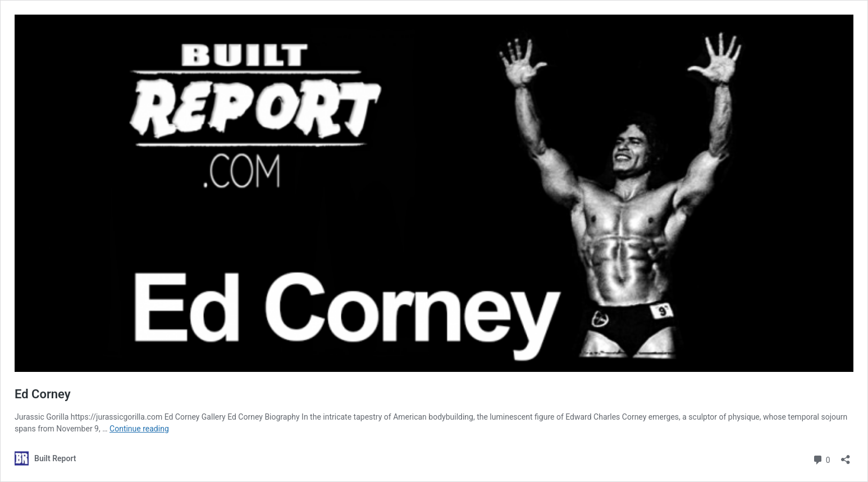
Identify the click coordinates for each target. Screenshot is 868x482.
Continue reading (139, 429)
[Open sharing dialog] (846, 456)
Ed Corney (43, 394)
